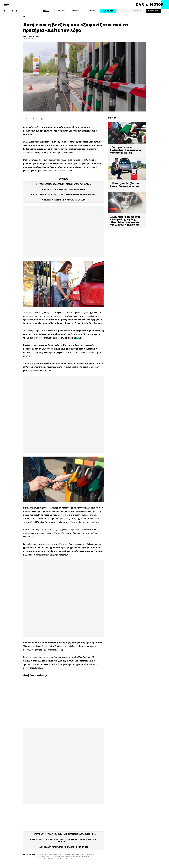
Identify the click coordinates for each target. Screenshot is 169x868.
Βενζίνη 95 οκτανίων (85, 855)
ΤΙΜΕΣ (93, 11)
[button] (7, 4)
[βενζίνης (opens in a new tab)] (78, 338)
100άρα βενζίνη (57, 857)
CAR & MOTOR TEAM (31, 37)
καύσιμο (85, 857)
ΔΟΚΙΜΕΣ (62, 11)
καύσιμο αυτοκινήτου (46, 859)
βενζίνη (40, 855)
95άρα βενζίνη (43, 857)
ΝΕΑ (25, 16)
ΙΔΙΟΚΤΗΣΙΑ (78, 11)
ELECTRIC (108, 11)
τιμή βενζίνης (69, 855)
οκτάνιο (70, 859)
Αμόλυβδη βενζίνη (53, 855)
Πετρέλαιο (61, 859)
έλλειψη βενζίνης (73, 857)
